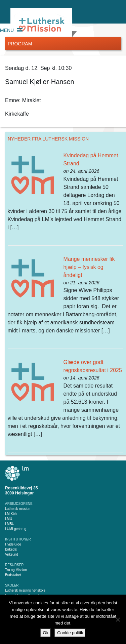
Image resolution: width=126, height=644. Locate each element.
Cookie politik (70, 633)
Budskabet (13, 575)
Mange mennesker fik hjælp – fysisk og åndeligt (89, 267)
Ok (46, 633)
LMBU (10, 524)
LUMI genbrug (16, 529)
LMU (9, 519)
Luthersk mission (18, 509)
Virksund (12, 554)
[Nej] (118, 619)
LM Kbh (11, 514)
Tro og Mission (16, 570)
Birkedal (11, 549)
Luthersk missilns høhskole (25, 590)
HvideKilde (13, 544)
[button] (7, 30)
